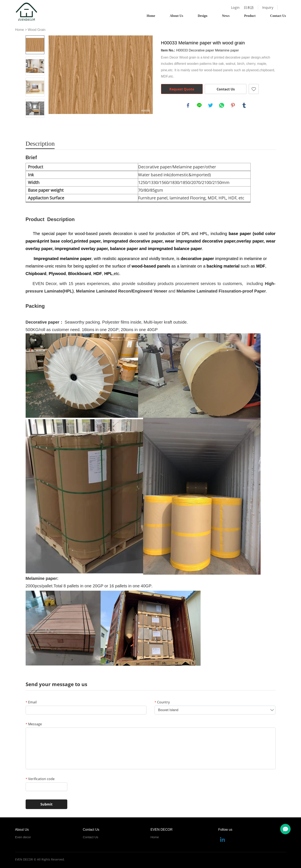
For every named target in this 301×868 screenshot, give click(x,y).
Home (151, 16)
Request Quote (182, 89)
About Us (176, 16)
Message (34, 724)
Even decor (23, 837)
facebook (188, 105)
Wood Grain (37, 30)
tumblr (244, 105)
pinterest (233, 105)
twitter (211, 105)
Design (202, 16)
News (226, 16)
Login (235, 8)
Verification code (40, 779)
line (199, 105)
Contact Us (278, 16)
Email (31, 702)
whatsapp (222, 105)
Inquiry (268, 8)
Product (250, 16)
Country (162, 702)
